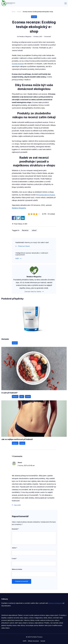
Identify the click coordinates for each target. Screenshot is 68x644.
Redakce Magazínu (19, 208)
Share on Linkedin (23, 218)
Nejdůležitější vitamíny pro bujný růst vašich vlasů (32, 242)
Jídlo (22, 397)
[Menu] (66, 3)
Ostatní (34, 17)
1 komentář (48, 37)
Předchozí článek (24, 246)
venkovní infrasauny (55, 603)
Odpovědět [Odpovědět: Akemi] (17, 505)
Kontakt (43, 641)
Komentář (15, 529)
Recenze (25, 230)
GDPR (25, 641)
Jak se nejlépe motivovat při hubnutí (17, 439)
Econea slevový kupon (47, 195)
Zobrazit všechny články (33, 292)
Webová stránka (17, 569)
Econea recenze (18, 64)
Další (17, 258)
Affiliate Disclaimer (34, 641)
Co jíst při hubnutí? (9, 393)
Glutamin (5, 339)
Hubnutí (15, 397)
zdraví (34, 230)
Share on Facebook (14, 218)
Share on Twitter (18, 218)
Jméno (14, 548)
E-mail (14, 559)
